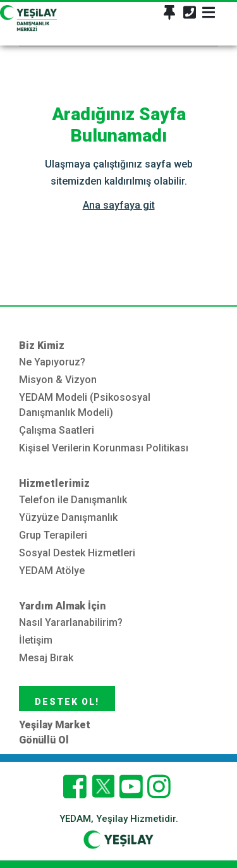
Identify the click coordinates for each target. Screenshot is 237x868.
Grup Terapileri (53, 535)
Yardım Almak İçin (62, 606)
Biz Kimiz (42, 345)
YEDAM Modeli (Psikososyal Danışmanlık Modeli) (85, 405)
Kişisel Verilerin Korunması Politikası (104, 448)
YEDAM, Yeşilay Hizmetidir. (119, 819)
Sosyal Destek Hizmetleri (77, 553)
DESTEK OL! (67, 702)
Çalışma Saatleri (57, 430)
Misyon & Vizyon (58, 380)
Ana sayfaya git (119, 205)
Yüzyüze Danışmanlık (68, 517)
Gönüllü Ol (44, 740)
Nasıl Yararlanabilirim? (71, 622)
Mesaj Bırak (46, 658)
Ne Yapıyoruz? (52, 362)
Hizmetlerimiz (54, 483)
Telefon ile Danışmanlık (73, 500)
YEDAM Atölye (52, 571)
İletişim (36, 640)
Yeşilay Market (55, 725)
